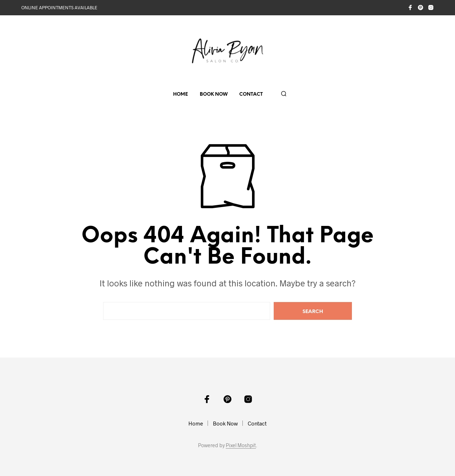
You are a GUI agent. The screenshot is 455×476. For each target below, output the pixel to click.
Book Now (214, 94)
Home (181, 94)
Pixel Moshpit (241, 445)
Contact (251, 94)
